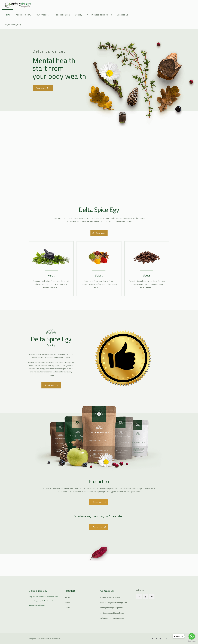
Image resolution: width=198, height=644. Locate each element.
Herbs (67, 597)
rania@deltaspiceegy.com (112, 608)
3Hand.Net (56, 639)
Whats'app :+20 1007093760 (112, 618)
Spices (67, 602)
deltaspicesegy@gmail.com (112, 613)
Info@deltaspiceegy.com (117, 602)
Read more (42, 88)
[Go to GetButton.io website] (192, 641)
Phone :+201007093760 (110, 597)
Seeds (67, 608)
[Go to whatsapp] (192, 636)
